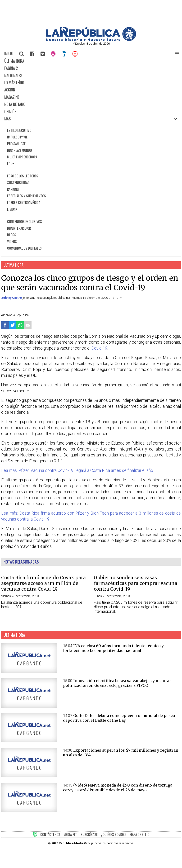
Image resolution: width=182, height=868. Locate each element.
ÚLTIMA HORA (14, 61)
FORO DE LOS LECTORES (23, 176)
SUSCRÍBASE (89, 834)
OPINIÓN (10, 112)
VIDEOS (12, 241)
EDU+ (11, 164)
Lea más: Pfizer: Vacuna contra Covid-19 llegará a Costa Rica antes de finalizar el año (77, 470)
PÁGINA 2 (11, 68)
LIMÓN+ (12, 209)
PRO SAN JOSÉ (16, 144)
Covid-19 (99, 348)
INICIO (9, 53)
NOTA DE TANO (15, 104)
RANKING (13, 189)
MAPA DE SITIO (139, 834)
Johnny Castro (12, 298)
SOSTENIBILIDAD (18, 183)
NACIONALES (13, 76)
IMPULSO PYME (17, 137)
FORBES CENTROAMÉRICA (24, 202)
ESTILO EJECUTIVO (19, 130)
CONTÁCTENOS (50, 834)
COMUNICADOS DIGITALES (24, 248)
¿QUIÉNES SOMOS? (114, 834)
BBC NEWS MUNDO (19, 150)
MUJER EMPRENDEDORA (22, 157)
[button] (177, 54)
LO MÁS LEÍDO (14, 83)
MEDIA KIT (70, 834)
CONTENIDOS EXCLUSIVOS (25, 221)
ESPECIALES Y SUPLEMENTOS (27, 196)
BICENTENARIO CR (19, 228)
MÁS (7, 119)
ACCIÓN (10, 90)
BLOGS (12, 235)
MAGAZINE (12, 97)
